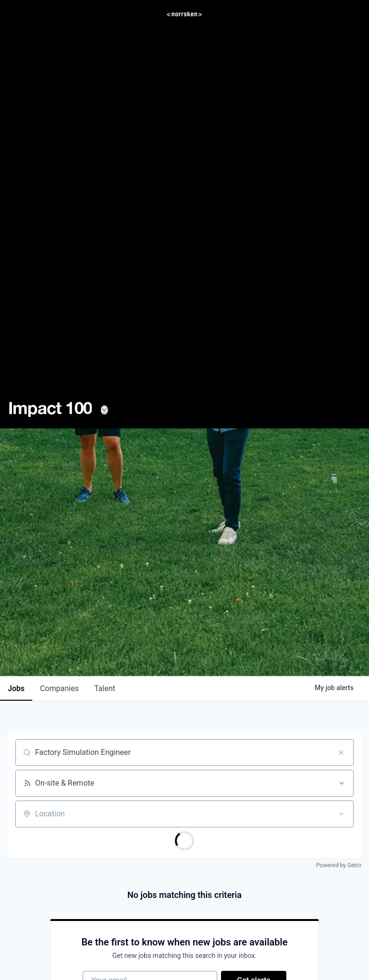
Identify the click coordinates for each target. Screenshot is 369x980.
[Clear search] (341, 753)
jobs (16, 688)
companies (59, 688)
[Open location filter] (341, 814)
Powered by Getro (339, 865)
